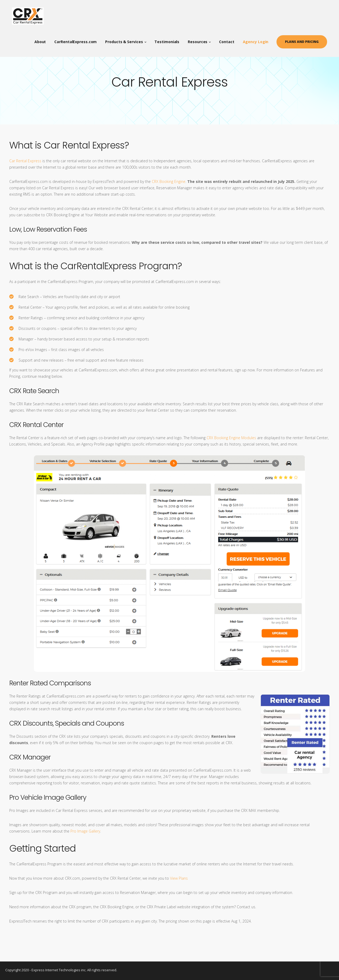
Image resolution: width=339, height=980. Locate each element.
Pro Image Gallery (85, 831)
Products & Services (127, 40)
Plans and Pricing (304, 40)
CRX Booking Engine (169, 181)
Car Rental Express (25, 161)
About (43, 40)
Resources (200, 40)
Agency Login (258, 40)
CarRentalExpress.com (78, 40)
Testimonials (169, 40)
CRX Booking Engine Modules (231, 438)
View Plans (179, 878)
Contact (229, 40)
